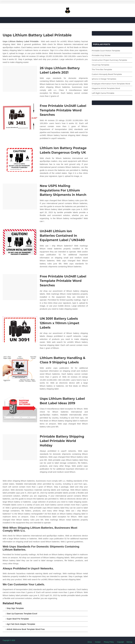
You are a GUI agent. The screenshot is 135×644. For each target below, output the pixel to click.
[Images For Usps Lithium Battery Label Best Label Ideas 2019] (20, 409)
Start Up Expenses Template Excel (22, 614)
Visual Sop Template (101, 65)
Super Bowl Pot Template (18, 619)
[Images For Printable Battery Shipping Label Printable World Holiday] (20, 447)
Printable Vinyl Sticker (101, 55)
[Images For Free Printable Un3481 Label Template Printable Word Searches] (20, 116)
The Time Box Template (102, 69)
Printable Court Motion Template (106, 51)
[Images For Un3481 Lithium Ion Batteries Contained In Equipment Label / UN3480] (20, 242)
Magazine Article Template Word (106, 88)
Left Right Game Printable (103, 93)
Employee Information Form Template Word (111, 84)
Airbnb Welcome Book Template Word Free (26, 629)
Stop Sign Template (15, 608)
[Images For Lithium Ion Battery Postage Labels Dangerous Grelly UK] (20, 159)
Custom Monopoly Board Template (107, 74)
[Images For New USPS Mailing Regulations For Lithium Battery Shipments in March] (20, 197)
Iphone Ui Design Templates (104, 79)
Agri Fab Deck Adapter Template (21, 624)
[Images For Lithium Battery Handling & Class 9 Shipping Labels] (20, 369)
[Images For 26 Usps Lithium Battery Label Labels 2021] (20, 79)
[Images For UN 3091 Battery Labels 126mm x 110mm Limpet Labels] (20, 329)
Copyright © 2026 (9, 640)
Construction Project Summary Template (109, 60)
